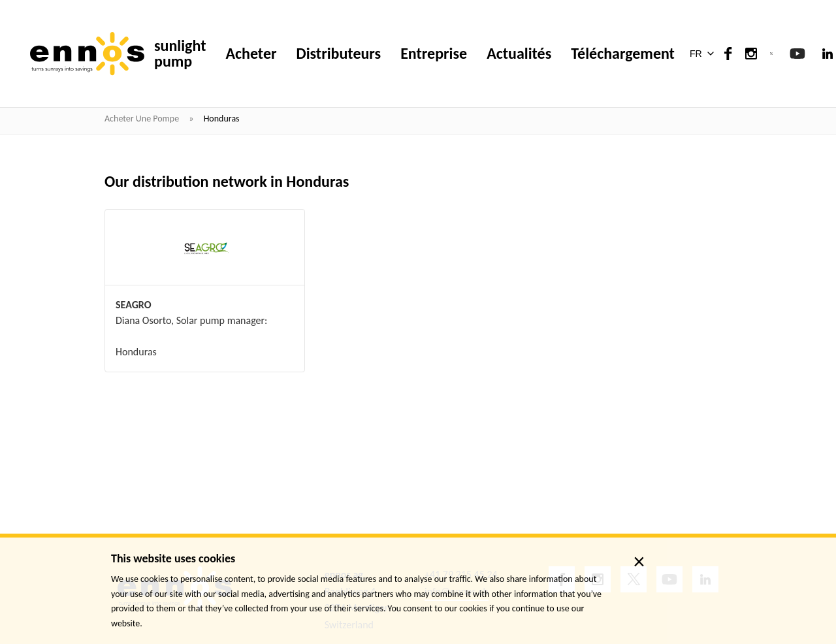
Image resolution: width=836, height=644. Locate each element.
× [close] (639, 562)
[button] (704, 54)
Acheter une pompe (143, 119)
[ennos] (87, 54)
